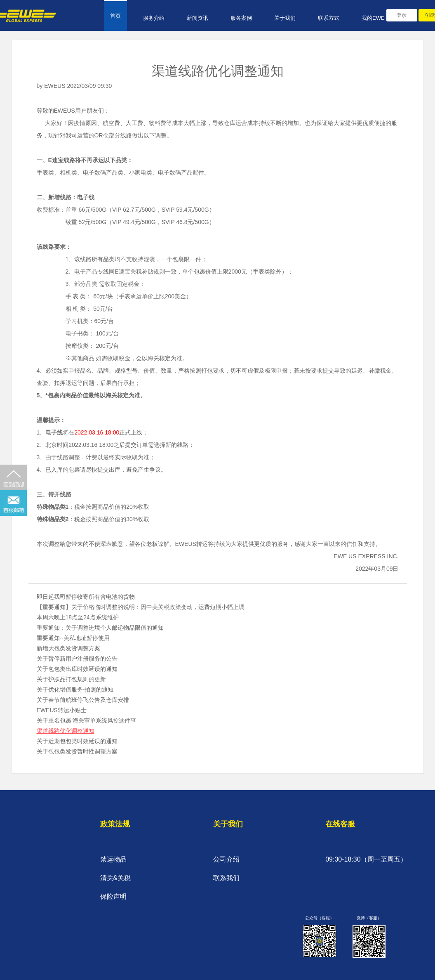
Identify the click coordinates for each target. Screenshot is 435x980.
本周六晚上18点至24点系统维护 (78, 617)
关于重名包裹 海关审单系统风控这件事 (87, 720)
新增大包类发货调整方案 (68, 648)
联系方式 (329, 18)
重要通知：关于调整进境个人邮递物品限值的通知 (100, 628)
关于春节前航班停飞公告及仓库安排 (83, 700)
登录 (402, 15)
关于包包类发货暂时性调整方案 (77, 751)
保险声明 (113, 896)
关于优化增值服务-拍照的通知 (75, 690)
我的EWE (373, 18)
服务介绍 (154, 18)
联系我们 (226, 878)
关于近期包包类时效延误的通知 (77, 741)
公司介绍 (226, 859)
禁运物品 (113, 859)
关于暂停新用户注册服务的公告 (77, 659)
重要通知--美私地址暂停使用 (73, 638)
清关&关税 (116, 878)
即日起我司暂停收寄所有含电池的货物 (86, 597)
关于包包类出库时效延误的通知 (77, 669)
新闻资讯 (198, 18)
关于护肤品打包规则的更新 (71, 679)
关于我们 (285, 18)
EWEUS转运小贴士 (62, 710)
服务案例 (241, 18)
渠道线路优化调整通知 (66, 731)
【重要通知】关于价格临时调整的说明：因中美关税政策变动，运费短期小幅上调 (141, 607)
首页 (115, 16)
